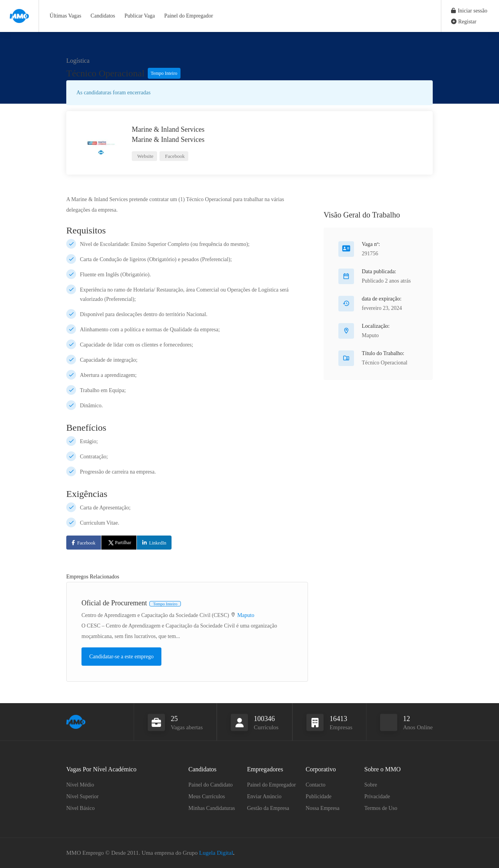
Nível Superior (82, 796)
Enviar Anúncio (264, 796)
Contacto (316, 785)
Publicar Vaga (140, 16)
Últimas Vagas (65, 16)
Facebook (174, 156)
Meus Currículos (207, 796)
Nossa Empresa (323, 808)
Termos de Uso (381, 808)
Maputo (246, 615)
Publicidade (319, 796)
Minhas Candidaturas (211, 808)
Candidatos (103, 16)
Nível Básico (81, 808)
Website (145, 156)
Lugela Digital (216, 853)
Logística (78, 61)
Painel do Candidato (211, 785)
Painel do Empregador (188, 16)
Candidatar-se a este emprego (121, 657)
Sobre (371, 785)
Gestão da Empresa (268, 808)
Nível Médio (80, 785)
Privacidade (377, 796)
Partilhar (119, 543)
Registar (464, 22)
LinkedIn (157, 543)
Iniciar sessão (469, 11)
